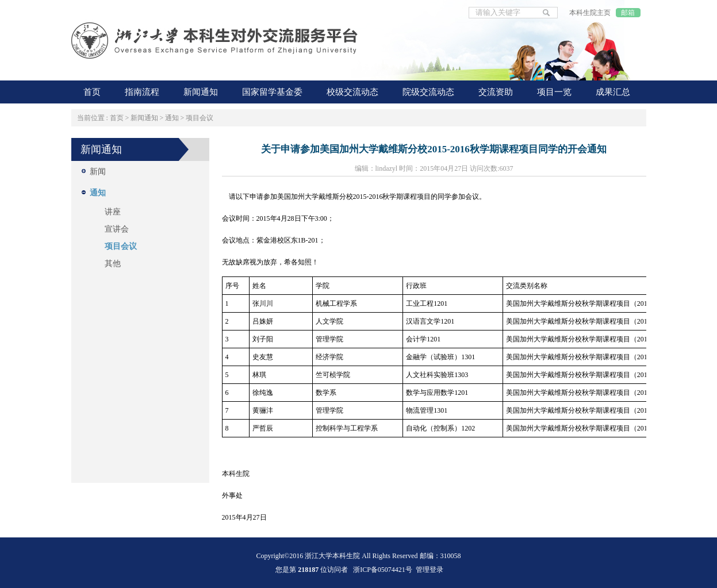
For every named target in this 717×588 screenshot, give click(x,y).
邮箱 (628, 13)
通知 (172, 118)
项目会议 (200, 118)
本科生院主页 (590, 13)
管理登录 (430, 570)
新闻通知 (144, 118)
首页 (117, 118)
